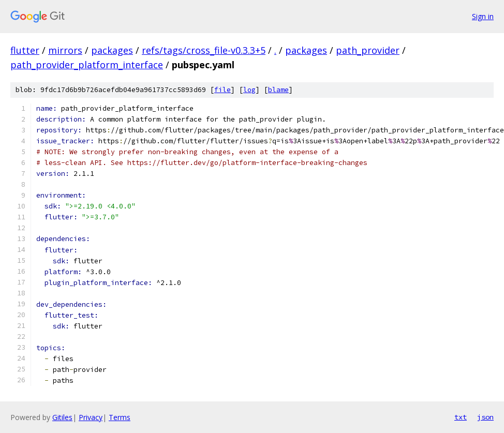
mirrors (65, 50)
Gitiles (62, 417)
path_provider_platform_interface (87, 65)
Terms (120, 417)
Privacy (91, 417)
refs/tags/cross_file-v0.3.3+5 (204, 50)
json (485, 417)
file (223, 90)
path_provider (368, 50)
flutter (25, 50)
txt (461, 417)
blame (278, 90)
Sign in (483, 16)
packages (112, 50)
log (249, 90)
